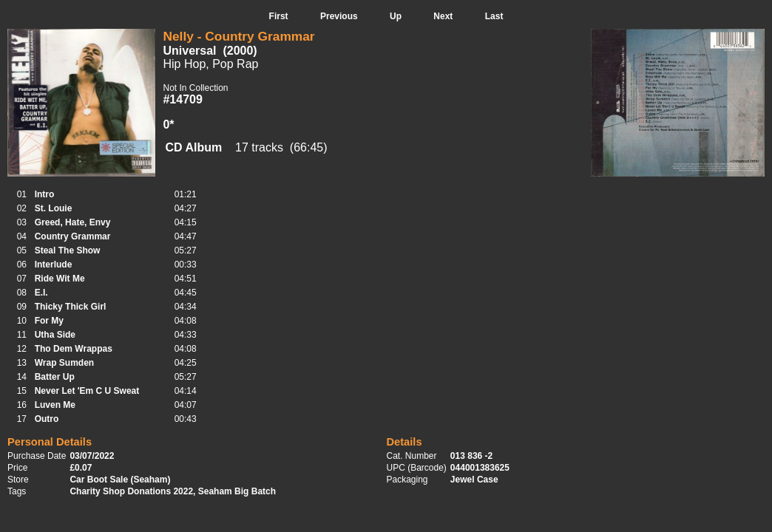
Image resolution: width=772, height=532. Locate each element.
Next (443, 16)
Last (494, 16)
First (279, 16)
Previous (339, 16)
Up (396, 16)
